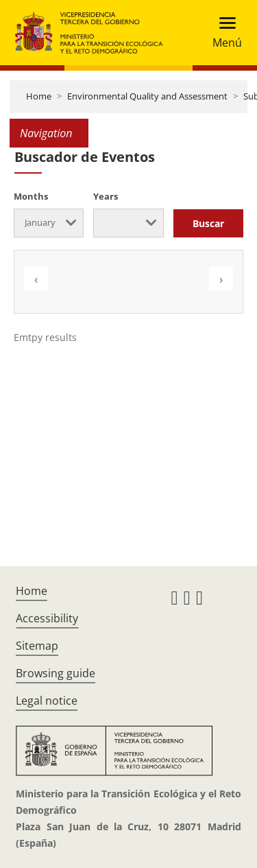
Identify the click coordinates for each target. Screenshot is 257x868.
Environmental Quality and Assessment (147, 96)
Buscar (208, 223)
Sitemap (37, 646)
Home (39, 96)
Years (106, 196)
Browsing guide (56, 673)
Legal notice (47, 701)
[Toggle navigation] (223, 33)
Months (31, 196)
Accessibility (47, 618)
